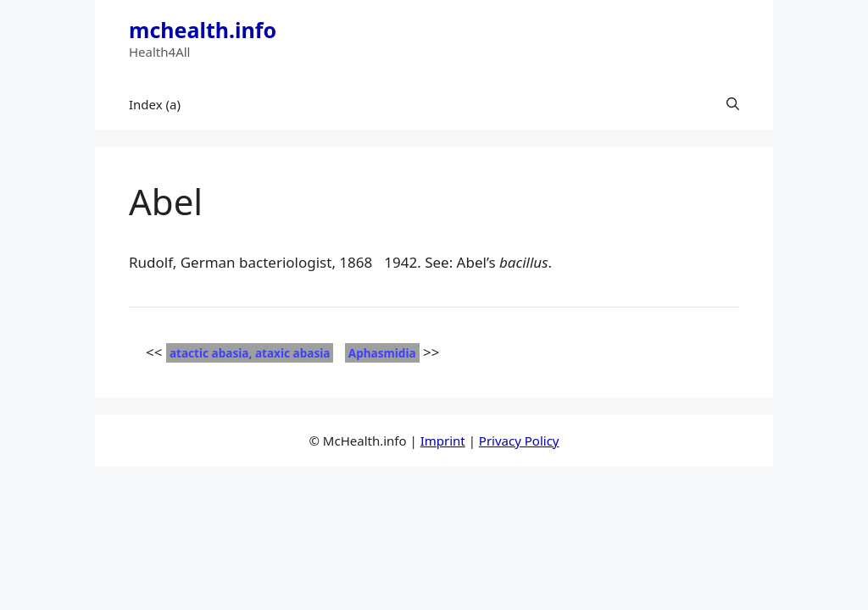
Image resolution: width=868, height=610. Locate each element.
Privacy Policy (519, 441)
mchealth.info (203, 30)
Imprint (443, 441)
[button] (733, 104)
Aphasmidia (382, 353)
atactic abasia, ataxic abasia (250, 353)
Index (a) (155, 104)
